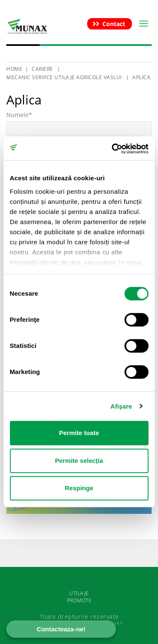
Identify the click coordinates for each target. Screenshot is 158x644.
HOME (14, 69)
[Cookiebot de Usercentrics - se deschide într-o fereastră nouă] (112, 149)
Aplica (141, 77)
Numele (19, 115)
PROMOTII (79, 600)
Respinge (79, 488)
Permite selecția (79, 461)
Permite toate (79, 433)
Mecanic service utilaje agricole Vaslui (64, 77)
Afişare (121, 406)
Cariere (43, 69)
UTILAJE (79, 593)
